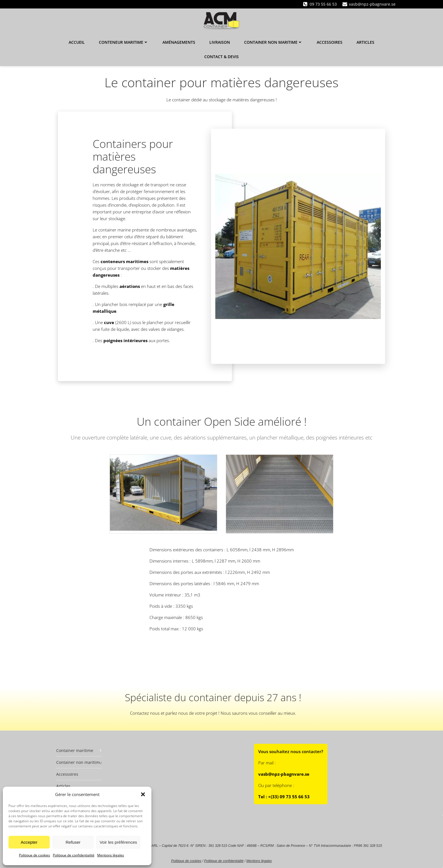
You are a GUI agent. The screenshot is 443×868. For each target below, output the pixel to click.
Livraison (220, 42)
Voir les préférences (118, 842)
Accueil (77, 42)
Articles (365, 42)
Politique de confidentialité (74, 855)
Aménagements (179, 42)
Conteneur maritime (124, 42)
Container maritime (79, 750)
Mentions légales (111, 855)
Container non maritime (273, 42)
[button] (143, 794)
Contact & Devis (221, 57)
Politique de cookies (34, 855)
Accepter (29, 842)
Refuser (73, 842)
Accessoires (330, 42)
